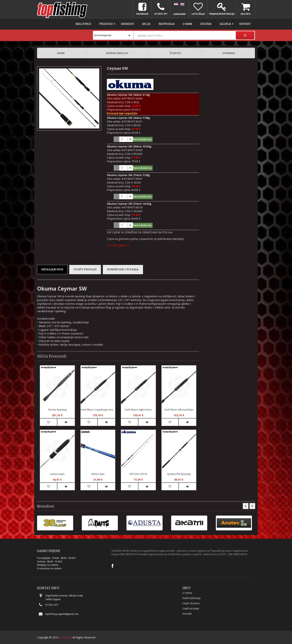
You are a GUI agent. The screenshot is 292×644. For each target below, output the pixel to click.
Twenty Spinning (57, 410)
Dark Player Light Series (138, 410)
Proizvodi (106, 24)
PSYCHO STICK (138, 474)
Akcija (146, 24)
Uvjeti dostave (191, 603)
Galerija (225, 24)
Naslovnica (83, 24)
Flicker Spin (98, 474)
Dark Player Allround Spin (179, 410)
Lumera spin (57, 474)
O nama (187, 24)
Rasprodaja (166, 24)
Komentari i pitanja (123, 269)
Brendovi (127, 24)
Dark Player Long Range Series (98, 410)
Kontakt (245, 24)
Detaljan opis (52, 269)
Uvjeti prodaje (85, 269)
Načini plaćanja (191, 598)
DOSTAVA (206, 24)
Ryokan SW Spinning (179, 474)
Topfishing (65, 637)
